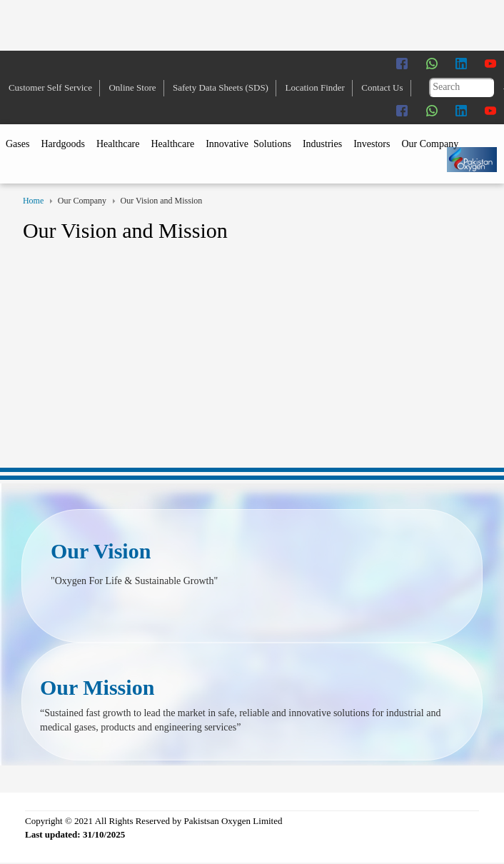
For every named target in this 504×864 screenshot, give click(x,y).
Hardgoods (62, 144)
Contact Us (382, 87)
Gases (17, 144)
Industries (322, 144)
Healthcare (118, 144)
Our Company (430, 144)
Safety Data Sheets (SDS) (221, 87)
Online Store (132, 87)
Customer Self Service (50, 87)
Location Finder (314, 87)
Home (33, 201)
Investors (372, 144)
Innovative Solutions (248, 144)
